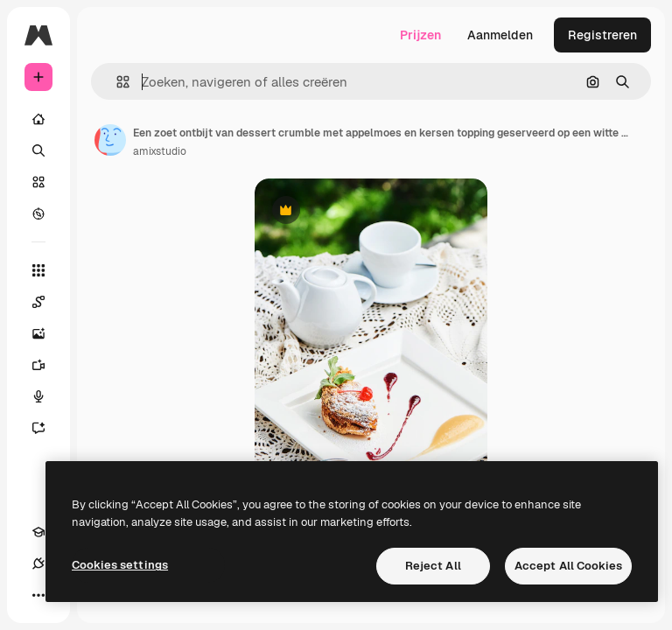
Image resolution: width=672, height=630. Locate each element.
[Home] (38, 119)
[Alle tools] (38, 270)
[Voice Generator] (47, 396)
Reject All (433, 566)
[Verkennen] (38, 213)
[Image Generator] (47, 333)
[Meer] (38, 595)
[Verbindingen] (38, 563)
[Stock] (38, 182)
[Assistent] (47, 428)
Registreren (602, 35)
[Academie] (38, 532)
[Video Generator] (47, 365)
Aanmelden (500, 35)
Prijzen (420, 35)
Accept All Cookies (568, 566)
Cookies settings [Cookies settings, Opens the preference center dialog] (120, 565)
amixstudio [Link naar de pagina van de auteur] (160, 151)
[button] (116, 82)
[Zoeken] (38, 150)
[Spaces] (47, 302)
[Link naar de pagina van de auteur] (110, 140)
